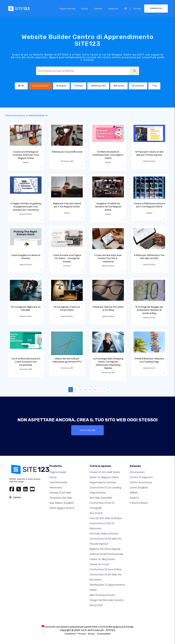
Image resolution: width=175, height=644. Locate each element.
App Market (62, 503)
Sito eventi (96, 513)
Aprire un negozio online (104, 477)
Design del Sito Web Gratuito (107, 600)
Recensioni (56, 488)
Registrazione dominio (103, 482)
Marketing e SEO (98, 86)
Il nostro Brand (139, 503)
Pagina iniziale (67, 9)
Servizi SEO (96, 605)
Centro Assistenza (15, 115)
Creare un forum (99, 564)
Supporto (113, 9)
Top (154, 86)
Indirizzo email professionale (106, 554)
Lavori (139, 488)
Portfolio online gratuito (104, 534)
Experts (134, 498)
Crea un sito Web (87, 430)
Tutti (21, 86)
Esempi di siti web (60, 493)
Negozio (61, 86)
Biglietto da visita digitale (105, 549)
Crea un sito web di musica (106, 518)
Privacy (82, 634)
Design (79, 86)
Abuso (91, 634)
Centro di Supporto (141, 477)
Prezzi (85, 9)
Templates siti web (61, 498)
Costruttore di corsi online (105, 569)
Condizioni (70, 634)
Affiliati (134, 493)
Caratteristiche (58, 482)
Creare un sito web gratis (105, 472)
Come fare (138, 86)
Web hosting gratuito (102, 595)
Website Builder (40, 86)
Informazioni (137, 472)
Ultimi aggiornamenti (62, 508)
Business (119, 86)
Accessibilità (104, 634)
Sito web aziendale (101, 498)
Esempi (98, 9)
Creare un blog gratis (102, 559)
